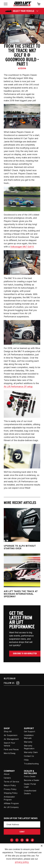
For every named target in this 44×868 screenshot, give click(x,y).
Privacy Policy (10, 789)
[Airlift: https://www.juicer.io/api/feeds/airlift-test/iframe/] (24, 704)
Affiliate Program (11, 803)
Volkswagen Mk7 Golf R (22, 247)
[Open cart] (39, 4)
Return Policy (10, 785)
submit (22, 832)
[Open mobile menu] (6, 4)
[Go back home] (22, 4)
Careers (7, 778)
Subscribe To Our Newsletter (25, 654)
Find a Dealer (30, 776)
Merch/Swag (10, 753)
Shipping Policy (11, 793)
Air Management (11, 739)
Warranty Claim (31, 752)
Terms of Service (11, 782)
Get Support (29, 731)
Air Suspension (11, 735)
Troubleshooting (31, 764)
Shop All (8, 731)
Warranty (28, 742)
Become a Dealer (32, 780)
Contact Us (29, 756)
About (7, 774)
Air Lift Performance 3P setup (18, 386)
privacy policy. (22, 862)
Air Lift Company (11, 807)
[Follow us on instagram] (22, 683)
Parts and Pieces (11, 749)
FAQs (26, 760)
